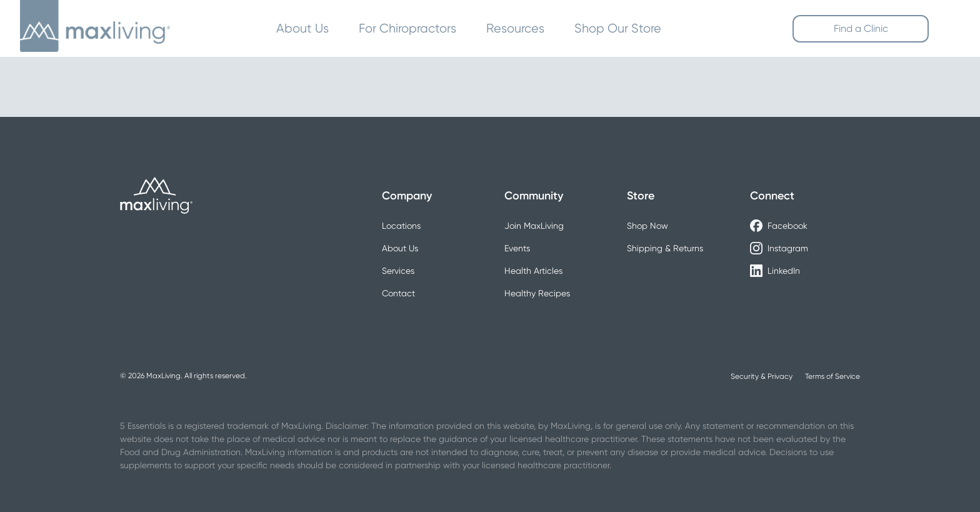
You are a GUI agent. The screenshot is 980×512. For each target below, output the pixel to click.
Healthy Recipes (537, 293)
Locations (401, 226)
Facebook (779, 226)
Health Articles (533, 271)
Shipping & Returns (665, 248)
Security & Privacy (762, 376)
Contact (398, 293)
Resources (515, 28)
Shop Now (647, 226)
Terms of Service (832, 376)
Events (517, 248)
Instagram (779, 248)
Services (398, 271)
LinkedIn (775, 271)
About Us (302, 28)
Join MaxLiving (534, 226)
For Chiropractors (407, 28)
